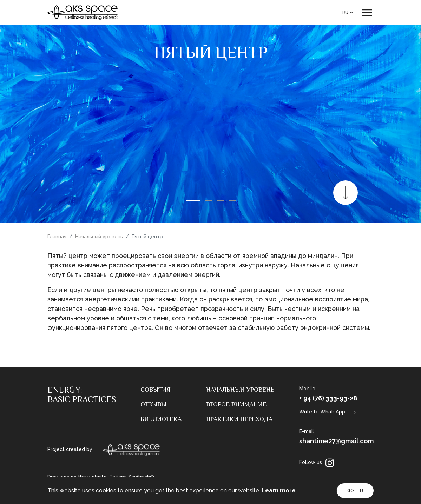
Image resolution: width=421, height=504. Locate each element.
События (156, 390)
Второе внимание (236, 404)
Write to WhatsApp (328, 412)
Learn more (279, 490)
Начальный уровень (99, 237)
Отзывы (153, 404)
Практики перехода (239, 419)
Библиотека (161, 419)
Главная (57, 237)
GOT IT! (355, 491)
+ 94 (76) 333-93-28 (328, 398)
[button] (193, 200)
